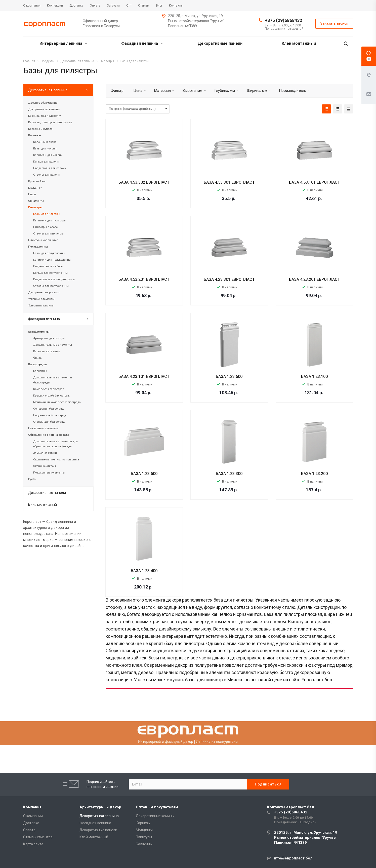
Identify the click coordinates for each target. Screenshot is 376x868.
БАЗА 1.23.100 (314, 377)
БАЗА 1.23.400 (144, 571)
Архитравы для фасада (49, 338)
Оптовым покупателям (157, 807)
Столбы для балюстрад (49, 422)
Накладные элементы (43, 428)
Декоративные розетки (44, 292)
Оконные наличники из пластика (56, 460)
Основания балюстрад (48, 409)
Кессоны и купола (40, 129)
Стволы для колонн (47, 175)
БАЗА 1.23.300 (229, 474)
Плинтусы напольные (43, 240)
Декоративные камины (44, 109)
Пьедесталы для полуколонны (54, 279)
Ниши (32, 194)
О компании (33, 816)
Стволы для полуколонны (51, 286)
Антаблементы (39, 332)
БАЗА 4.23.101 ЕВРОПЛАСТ (144, 377)
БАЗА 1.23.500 (144, 474)
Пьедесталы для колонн (50, 168)
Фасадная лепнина (142, 43)
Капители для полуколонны (52, 260)
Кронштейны (37, 181)
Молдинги (35, 188)
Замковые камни (45, 453)
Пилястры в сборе (45, 227)
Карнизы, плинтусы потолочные (50, 122)
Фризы (38, 358)
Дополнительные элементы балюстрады (53, 380)
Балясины (40, 371)
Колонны (35, 135)
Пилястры (35, 207)
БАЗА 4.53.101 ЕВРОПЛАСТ (315, 182)
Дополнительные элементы (53, 345)
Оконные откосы (45, 466)
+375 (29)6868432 (283, 20)
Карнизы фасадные (47, 351)
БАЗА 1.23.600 (229, 377)
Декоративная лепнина (48, 90)
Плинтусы (144, 837)
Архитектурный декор (100, 807)
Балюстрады (37, 364)
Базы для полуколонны (49, 253)
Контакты (290, 807)
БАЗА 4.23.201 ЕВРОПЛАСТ (315, 279)
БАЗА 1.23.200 (314, 474)
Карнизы (143, 823)
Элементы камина (41, 306)
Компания (32, 807)
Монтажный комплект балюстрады (57, 402)
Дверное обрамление (43, 103)
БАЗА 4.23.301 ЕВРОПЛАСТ (229, 279)
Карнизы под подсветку (44, 116)
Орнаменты (36, 201)
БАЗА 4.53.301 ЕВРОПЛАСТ (229, 182)
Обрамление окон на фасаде (49, 435)
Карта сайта (33, 844)
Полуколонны (38, 247)
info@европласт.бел (293, 858)
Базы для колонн (45, 149)
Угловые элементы (41, 299)
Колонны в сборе (45, 142)
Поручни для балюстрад (50, 415)
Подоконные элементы (49, 473)
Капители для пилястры (50, 221)
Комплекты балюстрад (49, 389)
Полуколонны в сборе (48, 266)
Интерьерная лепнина (63, 43)
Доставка (31, 823)
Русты (32, 479)
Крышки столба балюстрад (51, 396)
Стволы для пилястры (48, 234)
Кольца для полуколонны (50, 273)
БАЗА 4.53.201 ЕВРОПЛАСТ (144, 279)
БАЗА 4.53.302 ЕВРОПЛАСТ (144, 182)
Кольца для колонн (46, 162)
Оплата (29, 830)
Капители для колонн (48, 155)
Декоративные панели (220, 43)
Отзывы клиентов (38, 837)
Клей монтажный (299, 43)
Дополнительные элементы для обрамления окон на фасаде (55, 444)
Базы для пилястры (47, 214)
